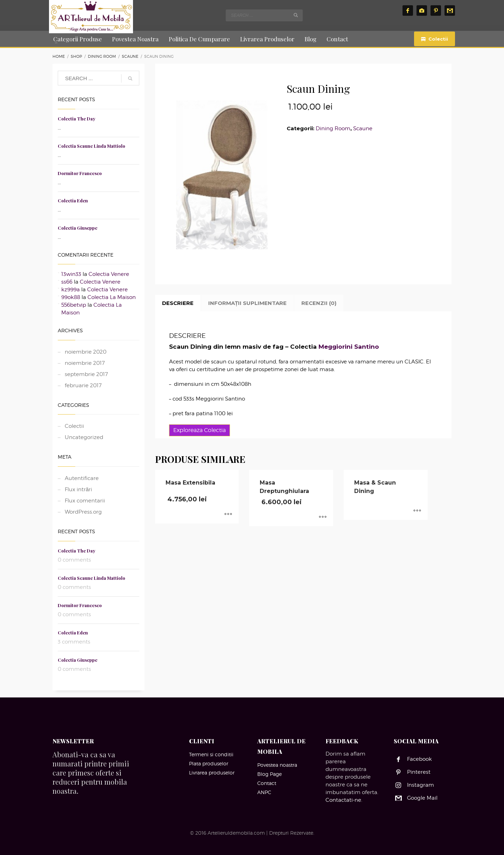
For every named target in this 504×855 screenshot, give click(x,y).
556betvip (74, 305)
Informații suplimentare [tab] (247, 303)
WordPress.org (83, 512)
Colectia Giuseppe (78, 228)
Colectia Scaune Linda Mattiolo (92, 146)
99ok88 (71, 297)
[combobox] (264, 15)
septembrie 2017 (86, 374)
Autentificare (82, 478)
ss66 (67, 282)
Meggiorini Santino (349, 347)
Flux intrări (78, 489)
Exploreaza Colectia (199, 430)
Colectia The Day (76, 119)
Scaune (363, 128)
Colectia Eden (73, 200)
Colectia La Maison (112, 297)
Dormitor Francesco (80, 173)
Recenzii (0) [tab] (319, 303)
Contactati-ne (343, 800)
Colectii (74, 426)
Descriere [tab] (178, 303)
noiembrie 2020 (86, 352)
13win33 (71, 274)
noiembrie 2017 (85, 363)
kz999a (71, 290)
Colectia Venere (109, 274)
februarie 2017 (83, 385)
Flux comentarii (85, 501)
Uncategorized (84, 437)
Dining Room (333, 128)
